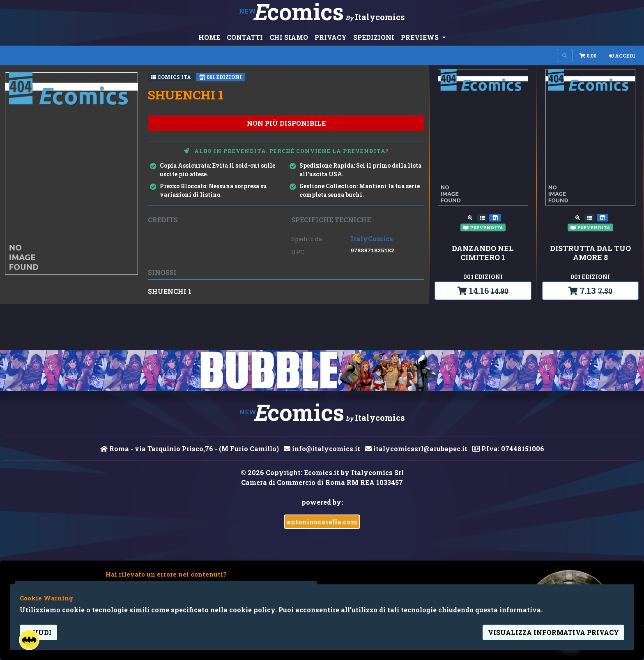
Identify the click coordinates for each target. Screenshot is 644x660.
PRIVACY (331, 37)
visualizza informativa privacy (553, 632)
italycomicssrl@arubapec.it (416, 449)
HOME (209, 37)
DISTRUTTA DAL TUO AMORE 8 (590, 253)
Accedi (622, 55)
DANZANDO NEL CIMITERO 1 (483, 253)
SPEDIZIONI (374, 37)
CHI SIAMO (289, 37)
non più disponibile (286, 123)
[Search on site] (565, 55)
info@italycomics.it (322, 449)
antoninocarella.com (322, 522)
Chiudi (38, 632)
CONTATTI (245, 37)
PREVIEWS (421, 37)
